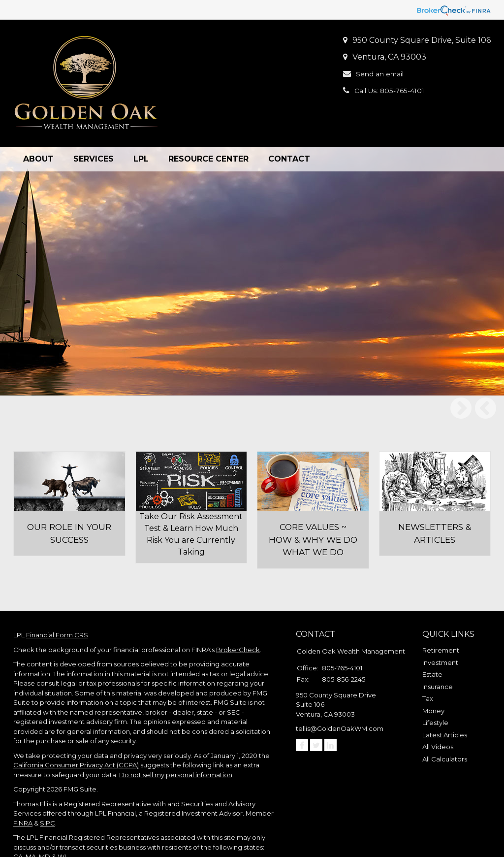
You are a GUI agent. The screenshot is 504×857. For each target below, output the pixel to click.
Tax (428, 667)
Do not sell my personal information (176, 743)
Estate (432, 643)
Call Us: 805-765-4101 (395, 90)
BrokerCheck (238, 618)
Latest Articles (445, 703)
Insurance (438, 655)
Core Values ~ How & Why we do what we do (313, 510)
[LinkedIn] (331, 713)
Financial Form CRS (57, 603)
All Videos (438, 715)
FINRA (23, 791)
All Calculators (445, 727)
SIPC (47, 791)
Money (433, 679)
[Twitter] (316, 713)
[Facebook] (302, 713)
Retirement (441, 619)
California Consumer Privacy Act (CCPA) (76, 733)
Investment (440, 631)
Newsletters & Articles (435, 504)
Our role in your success (69, 504)
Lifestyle (435, 691)
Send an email (384, 74)
